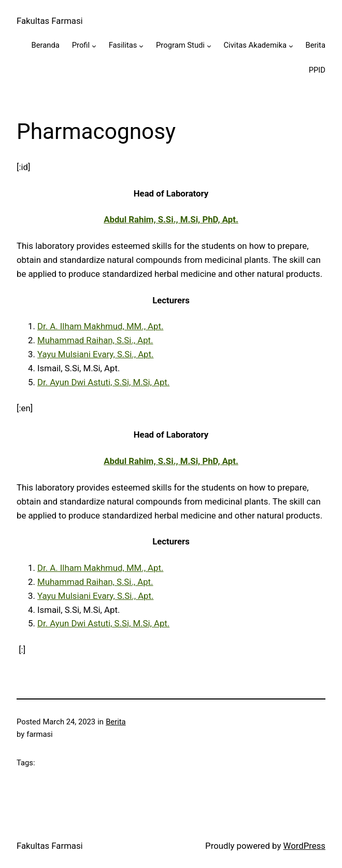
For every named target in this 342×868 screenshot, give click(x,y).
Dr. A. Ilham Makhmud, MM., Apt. (100, 326)
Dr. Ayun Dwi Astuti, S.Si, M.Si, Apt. (103, 382)
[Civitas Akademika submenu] (291, 46)
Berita (116, 722)
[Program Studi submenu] (209, 46)
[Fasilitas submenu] (141, 46)
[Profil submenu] (94, 46)
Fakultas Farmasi (50, 21)
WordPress (304, 846)
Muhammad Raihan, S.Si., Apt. (95, 340)
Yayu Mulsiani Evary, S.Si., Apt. (95, 354)
